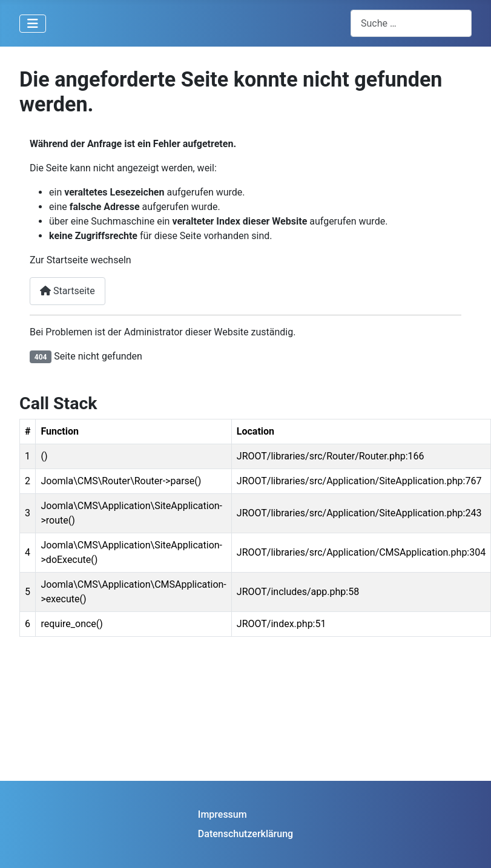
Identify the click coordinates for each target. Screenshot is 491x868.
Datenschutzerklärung (246, 834)
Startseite (68, 291)
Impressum (222, 814)
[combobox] (411, 23)
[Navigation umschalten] (33, 24)
